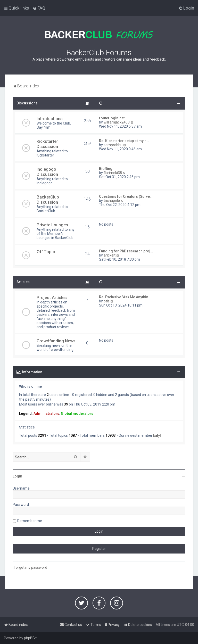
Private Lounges (52, 225)
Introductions (50, 119)
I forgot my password (30, 567)
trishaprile (112, 201)
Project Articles (52, 298)
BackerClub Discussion (48, 200)
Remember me (30, 521)
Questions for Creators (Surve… (126, 196)
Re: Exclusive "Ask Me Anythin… (125, 297)
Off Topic (46, 252)
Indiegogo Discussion (47, 172)
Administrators (46, 414)
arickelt (110, 255)
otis (107, 301)
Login (17, 476)
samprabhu (113, 145)
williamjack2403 (117, 122)
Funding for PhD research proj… (126, 251)
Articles (23, 282)
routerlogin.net (112, 118)
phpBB (29, 638)
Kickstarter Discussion (47, 144)
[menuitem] (39, 8)
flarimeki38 (113, 173)
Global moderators (77, 414)
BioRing (106, 169)
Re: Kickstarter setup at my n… (124, 141)
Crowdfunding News (56, 341)
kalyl (157, 435)
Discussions (27, 103)
